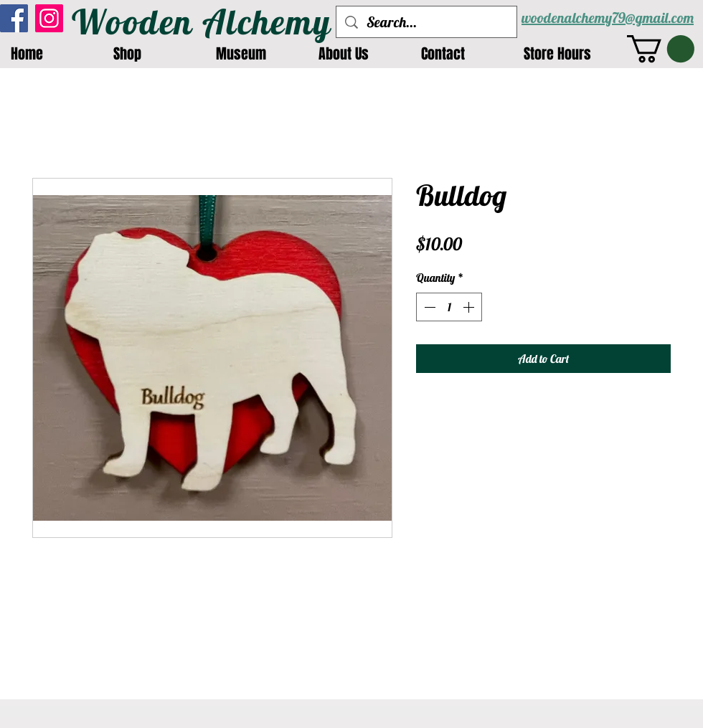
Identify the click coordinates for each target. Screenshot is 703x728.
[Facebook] (14, 18)
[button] (661, 49)
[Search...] (426, 22)
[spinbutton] (449, 307)
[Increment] (470, 307)
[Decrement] (428, 307)
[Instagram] (49, 18)
